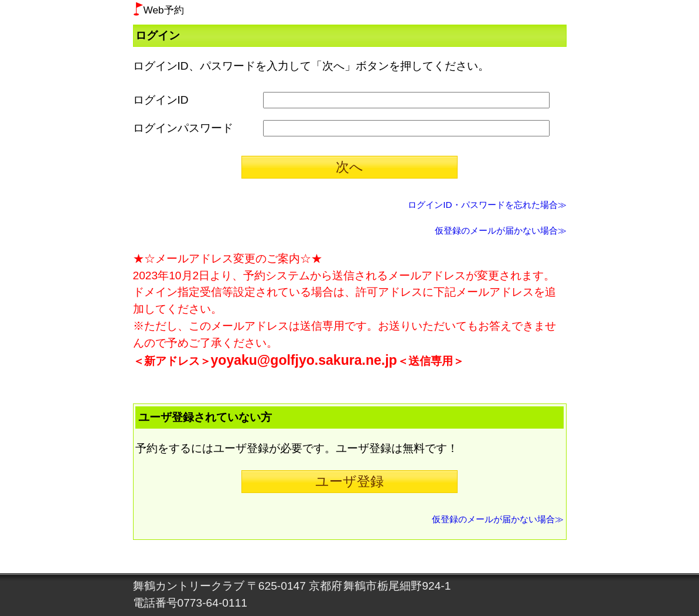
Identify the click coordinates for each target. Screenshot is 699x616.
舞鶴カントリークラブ (189, 586)
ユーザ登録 (349, 481)
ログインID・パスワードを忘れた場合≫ (487, 205)
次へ (349, 167)
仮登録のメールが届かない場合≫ (501, 230)
